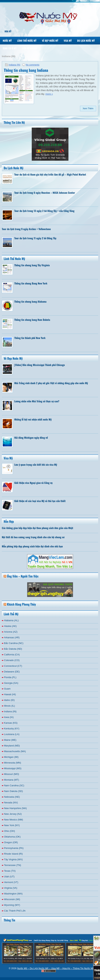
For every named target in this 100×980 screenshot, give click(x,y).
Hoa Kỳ (8, 31)
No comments (32, 65)
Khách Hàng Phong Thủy (21, 604)
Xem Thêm (88, 109)
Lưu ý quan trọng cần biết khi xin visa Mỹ (36, 464)
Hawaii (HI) (10, 694)
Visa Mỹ (68, 41)
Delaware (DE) (12, 672)
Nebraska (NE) (12, 797)
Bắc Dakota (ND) (13, 649)
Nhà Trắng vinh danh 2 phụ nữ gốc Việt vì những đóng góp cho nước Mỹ (51, 383)
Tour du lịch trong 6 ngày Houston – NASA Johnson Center (45, 193)
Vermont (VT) (11, 882)
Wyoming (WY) (12, 905)
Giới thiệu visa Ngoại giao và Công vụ (33, 483)
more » (49, 94)
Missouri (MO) (12, 774)
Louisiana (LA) (12, 734)
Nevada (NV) (11, 803)
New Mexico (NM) (13, 820)
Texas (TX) (10, 871)
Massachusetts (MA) (15, 751)
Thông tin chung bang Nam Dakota (32, 320)
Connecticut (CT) (13, 666)
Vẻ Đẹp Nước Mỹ (50, 41)
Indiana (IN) (15, 65)
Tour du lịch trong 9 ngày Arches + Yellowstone (26, 229)
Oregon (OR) (11, 842)
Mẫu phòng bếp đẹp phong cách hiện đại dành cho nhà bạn (32, 546)
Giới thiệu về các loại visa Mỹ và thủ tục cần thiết (40, 501)
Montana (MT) (12, 780)
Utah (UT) (9, 877)
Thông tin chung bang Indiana (26, 70)
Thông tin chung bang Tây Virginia (32, 265)
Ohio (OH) (9, 831)
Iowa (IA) (9, 717)
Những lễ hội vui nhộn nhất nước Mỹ (33, 419)
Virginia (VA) (11, 888)
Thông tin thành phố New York (30, 338)
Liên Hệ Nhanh (29, 48)
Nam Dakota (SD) (13, 791)
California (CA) (12, 655)
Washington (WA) (13, 894)
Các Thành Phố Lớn (15, 911)
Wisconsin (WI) (12, 899)
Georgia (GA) (11, 683)
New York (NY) (12, 825)
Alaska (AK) (10, 626)
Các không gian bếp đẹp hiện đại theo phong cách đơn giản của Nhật (38, 528)
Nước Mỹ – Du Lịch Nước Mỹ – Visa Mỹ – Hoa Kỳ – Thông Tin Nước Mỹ (56, 968)
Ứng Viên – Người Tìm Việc (23, 576)
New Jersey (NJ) (13, 814)
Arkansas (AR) (12, 637)
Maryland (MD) (12, 746)
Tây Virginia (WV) (13, 859)
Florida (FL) (10, 677)
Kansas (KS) (11, 723)
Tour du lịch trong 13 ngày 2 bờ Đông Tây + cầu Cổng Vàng (44, 211)
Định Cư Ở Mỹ (10, 48)
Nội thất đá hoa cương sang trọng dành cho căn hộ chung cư (33, 537)
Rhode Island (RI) (13, 854)
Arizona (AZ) (11, 632)
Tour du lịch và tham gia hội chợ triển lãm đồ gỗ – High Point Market (50, 174)
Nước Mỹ (7, 41)
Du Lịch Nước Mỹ (86, 41)
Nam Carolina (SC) (14, 785)
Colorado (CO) (12, 660)
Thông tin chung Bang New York (31, 283)
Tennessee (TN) (12, 865)
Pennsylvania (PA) (14, 848)
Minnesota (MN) (12, 763)
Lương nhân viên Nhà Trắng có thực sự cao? (37, 401)
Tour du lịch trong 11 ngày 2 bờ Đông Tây (35, 238)
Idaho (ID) (9, 700)
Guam (7, 689)
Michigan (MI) (11, 757)
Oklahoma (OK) (12, 837)
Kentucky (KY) (12, 729)
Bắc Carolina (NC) (14, 643)
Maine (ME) (10, 740)
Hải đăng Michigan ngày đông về (31, 437)
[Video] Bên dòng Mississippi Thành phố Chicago (40, 365)
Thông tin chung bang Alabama (30, 301)
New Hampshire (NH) (15, 808)
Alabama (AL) (11, 620)
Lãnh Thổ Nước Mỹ (27, 41)
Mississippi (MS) (13, 768)
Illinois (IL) (9, 706)
